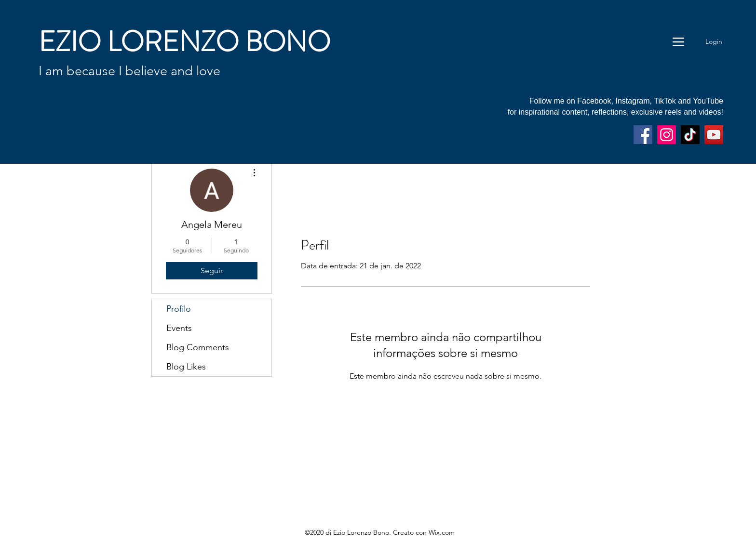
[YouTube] (714, 135)
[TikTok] (690, 135)
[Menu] (678, 42)
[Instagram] (667, 135)
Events (179, 328)
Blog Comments (198, 347)
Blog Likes (186, 367)
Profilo (179, 309)
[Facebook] (643, 135)
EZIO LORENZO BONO (184, 42)
